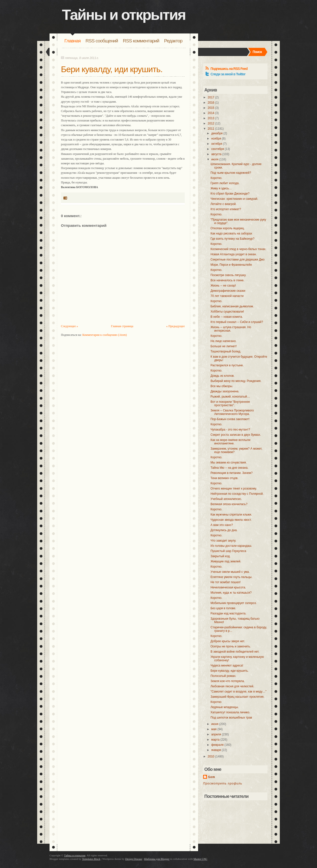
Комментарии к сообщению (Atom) (105, 335)
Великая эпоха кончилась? (229, 504)
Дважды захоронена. (225, 391)
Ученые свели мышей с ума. (230, 572)
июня (215, 724)
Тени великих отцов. (225, 478)
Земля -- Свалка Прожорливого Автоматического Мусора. (232, 412)
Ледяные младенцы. (225, 707)
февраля (217, 745)
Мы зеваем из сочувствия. (229, 463)
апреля (216, 734)
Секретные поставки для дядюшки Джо (238, 260)
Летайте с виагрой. (224, 204)
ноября (216, 139)
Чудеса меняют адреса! (227, 665)
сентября (218, 149)
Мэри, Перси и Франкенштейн (231, 265)
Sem (212, 777)
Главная (72, 41)
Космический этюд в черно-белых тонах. (238, 249)
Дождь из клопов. (223, 376)
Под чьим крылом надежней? (231, 173)
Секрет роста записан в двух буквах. (236, 435)
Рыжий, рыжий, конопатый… (230, 397)
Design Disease (134, 859)
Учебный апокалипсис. (226, 499)
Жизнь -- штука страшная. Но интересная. (231, 329)
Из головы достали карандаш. (231, 546)
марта (215, 740)
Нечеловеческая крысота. (228, 587)
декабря (217, 133)
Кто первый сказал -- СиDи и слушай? (237, 322)
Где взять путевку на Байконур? (232, 239)
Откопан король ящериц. (228, 228)
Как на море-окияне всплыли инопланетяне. (230, 442)
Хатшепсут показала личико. (230, 712)
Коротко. (216, 178)
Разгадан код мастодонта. (228, 613)
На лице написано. (224, 341)
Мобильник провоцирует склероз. (234, 603)
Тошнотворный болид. (226, 351)
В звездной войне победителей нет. (235, 652)
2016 (211, 103)
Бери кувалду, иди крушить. (112, 69)
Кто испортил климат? (226, 209)
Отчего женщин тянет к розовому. (234, 489)
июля (215, 159)
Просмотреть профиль (223, 783)
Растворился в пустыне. (227, 365)
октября (217, 144)
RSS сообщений (102, 41)
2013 (211, 118)
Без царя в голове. (223, 608)
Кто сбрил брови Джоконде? (230, 194)
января (216, 750)
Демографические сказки (228, 291)
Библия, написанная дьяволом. (232, 306)
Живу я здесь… (221, 188)
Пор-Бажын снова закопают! (230, 419)
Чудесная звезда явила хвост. (231, 520)
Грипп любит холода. (225, 183)
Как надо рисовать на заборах (231, 233)
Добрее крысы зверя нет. (228, 641)
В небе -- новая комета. (227, 317)
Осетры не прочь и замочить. (231, 646)
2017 (211, 97)
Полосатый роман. (223, 676)
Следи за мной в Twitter (228, 74)
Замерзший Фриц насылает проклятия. (237, 697)
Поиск (257, 52)
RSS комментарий (141, 41)
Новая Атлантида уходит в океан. (234, 254)
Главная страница (122, 326)
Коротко (216, 702)
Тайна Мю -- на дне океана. (229, 468)
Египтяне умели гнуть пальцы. (231, 577)
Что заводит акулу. (223, 541)
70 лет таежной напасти (227, 296)
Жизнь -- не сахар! (223, 286)
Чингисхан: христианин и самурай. (234, 199)
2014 (211, 113)
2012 (211, 123)
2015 (211, 108)
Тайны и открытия (124, 15)
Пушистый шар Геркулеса (228, 551)
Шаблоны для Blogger (157, 859)
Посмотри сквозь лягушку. (228, 275)
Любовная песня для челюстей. (232, 686)
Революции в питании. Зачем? (232, 473)
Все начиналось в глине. (227, 280)
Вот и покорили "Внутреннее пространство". (230, 404)
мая (214, 729)
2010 (211, 756)
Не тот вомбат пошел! (226, 582)
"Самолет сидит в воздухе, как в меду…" (238, 692)
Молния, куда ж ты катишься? (231, 593)
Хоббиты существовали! (227, 312)
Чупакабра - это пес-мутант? (230, 430)
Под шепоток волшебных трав (231, 718)
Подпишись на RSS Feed (229, 69)
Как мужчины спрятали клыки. (231, 515)
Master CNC (200, 859)
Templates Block (91, 859)
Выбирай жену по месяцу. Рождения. (236, 381)
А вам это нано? (222, 525)
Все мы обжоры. (222, 386)
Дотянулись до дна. (224, 530)
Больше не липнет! (224, 346)
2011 (211, 129)
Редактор (173, 41)
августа (216, 154)
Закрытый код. (221, 556)
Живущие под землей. (226, 561)
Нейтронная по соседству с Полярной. (237, 494)
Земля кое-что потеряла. (228, 681)
